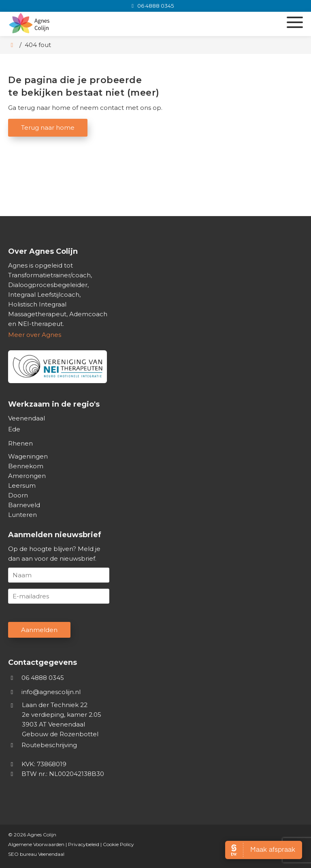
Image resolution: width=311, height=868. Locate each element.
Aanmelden (39, 630)
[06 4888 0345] (151, 6)
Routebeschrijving (43, 745)
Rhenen (20, 443)
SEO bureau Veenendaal (36, 854)
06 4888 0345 (36, 678)
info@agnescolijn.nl (51, 692)
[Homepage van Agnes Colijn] (106, 24)
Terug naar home (48, 128)
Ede (14, 429)
